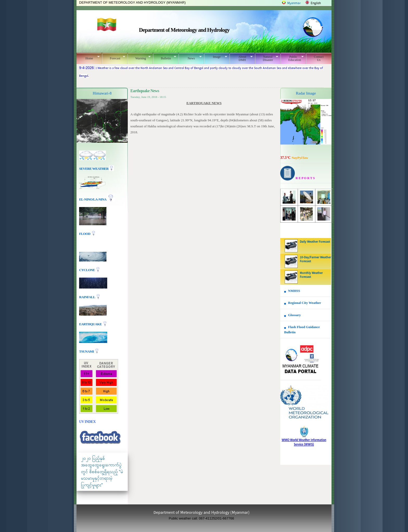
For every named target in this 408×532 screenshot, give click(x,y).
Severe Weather (97, 169)
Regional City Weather (305, 303)
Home (88, 58)
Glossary (294, 315)
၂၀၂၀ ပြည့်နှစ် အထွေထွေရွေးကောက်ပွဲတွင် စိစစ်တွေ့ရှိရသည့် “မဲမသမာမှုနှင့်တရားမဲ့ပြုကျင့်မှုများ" (102, 472)
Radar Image (306, 93)
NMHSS (294, 291)
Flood (85, 234)
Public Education (292, 58)
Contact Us (319, 58)
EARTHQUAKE (91, 324)
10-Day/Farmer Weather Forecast (315, 259)
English (316, 3)
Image (216, 57)
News (190, 58)
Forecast (114, 58)
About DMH (241, 58)
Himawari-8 (102, 93)
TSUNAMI (87, 351)
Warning (139, 58)
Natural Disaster (267, 58)
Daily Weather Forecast (315, 242)
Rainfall (87, 297)
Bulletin (165, 58)
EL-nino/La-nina (93, 199)
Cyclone (87, 270)
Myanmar (294, 3)
